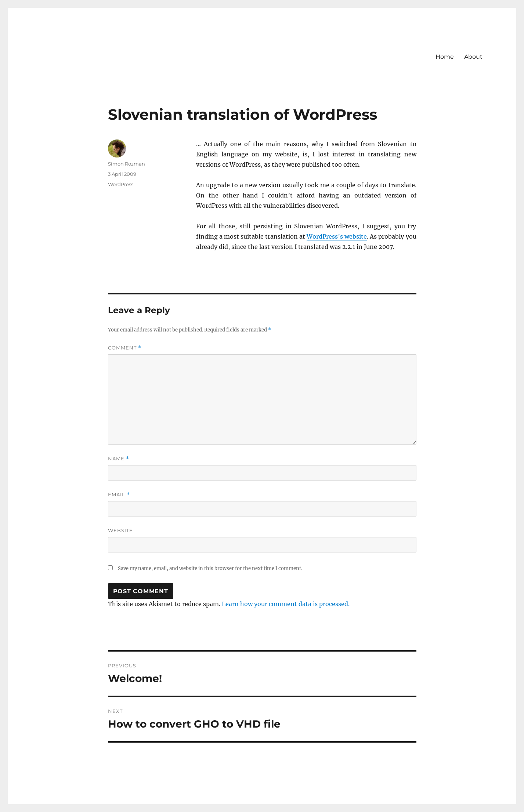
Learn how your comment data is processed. (286, 604)
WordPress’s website (337, 236)
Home (445, 57)
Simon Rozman (127, 164)
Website (120, 530)
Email (119, 495)
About (473, 57)
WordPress (121, 184)
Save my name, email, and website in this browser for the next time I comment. (210, 568)
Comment (125, 348)
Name (119, 459)
